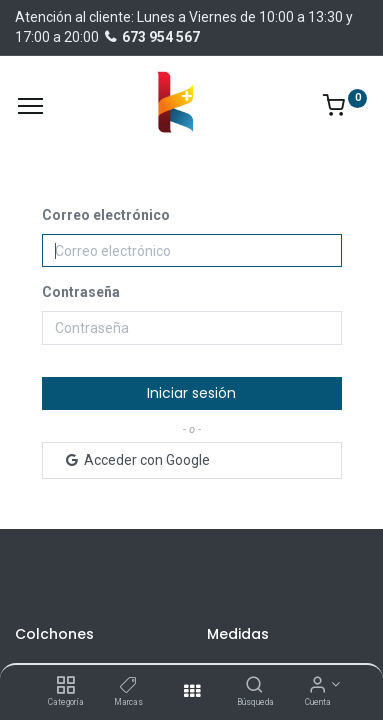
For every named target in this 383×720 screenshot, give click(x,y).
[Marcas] (128, 686)
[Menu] (30, 106)
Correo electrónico (106, 215)
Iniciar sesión (191, 393)
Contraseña (81, 292)
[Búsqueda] (254, 686)
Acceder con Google (136, 460)
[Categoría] (65, 686)
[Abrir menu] (192, 691)
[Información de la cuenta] (317, 686)
